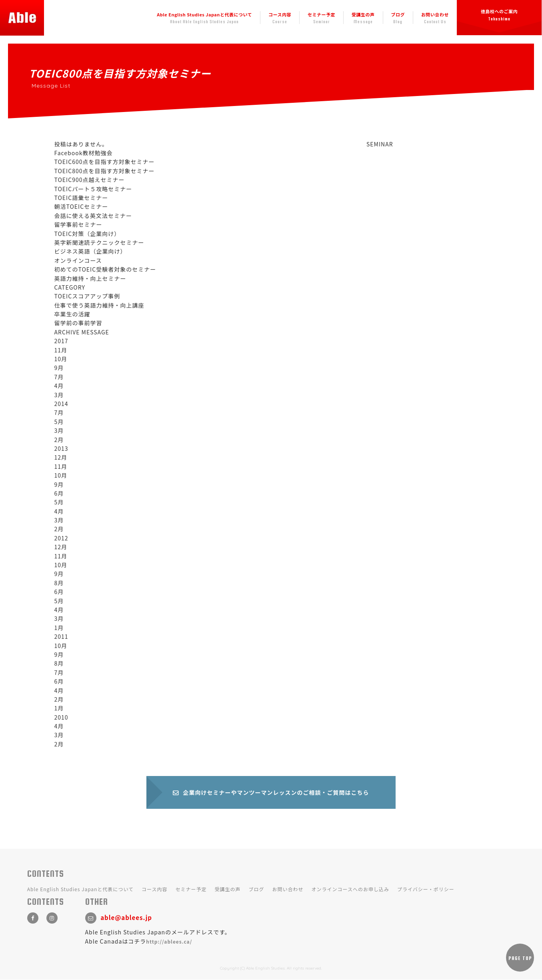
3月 (59, 395)
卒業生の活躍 (72, 314)
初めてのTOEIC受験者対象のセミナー (105, 269)
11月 (61, 350)
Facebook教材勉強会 (84, 153)
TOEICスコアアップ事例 (87, 296)
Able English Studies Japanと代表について (204, 18)
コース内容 (280, 18)
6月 (59, 493)
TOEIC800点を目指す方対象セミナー (105, 171)
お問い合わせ (435, 18)
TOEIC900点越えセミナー (90, 180)
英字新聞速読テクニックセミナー (99, 242)
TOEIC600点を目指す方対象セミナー (105, 162)
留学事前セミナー (78, 224)
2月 (59, 440)
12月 (61, 457)
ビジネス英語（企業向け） (90, 251)
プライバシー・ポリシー (426, 890)
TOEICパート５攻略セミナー (93, 189)
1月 (59, 628)
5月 (59, 422)
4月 (59, 386)
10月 (61, 359)
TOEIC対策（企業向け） (87, 234)
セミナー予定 (321, 18)
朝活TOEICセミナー (81, 206)
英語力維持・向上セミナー (90, 278)
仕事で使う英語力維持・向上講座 (99, 305)
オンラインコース (78, 260)
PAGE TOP (520, 959)
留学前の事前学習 (78, 323)
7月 (59, 377)
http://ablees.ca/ (169, 942)
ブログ (398, 18)
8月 (59, 583)
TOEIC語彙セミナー (81, 198)
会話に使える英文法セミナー (93, 216)
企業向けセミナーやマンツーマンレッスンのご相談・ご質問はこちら (271, 793)
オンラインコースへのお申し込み (350, 890)
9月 (59, 368)
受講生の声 (363, 18)
